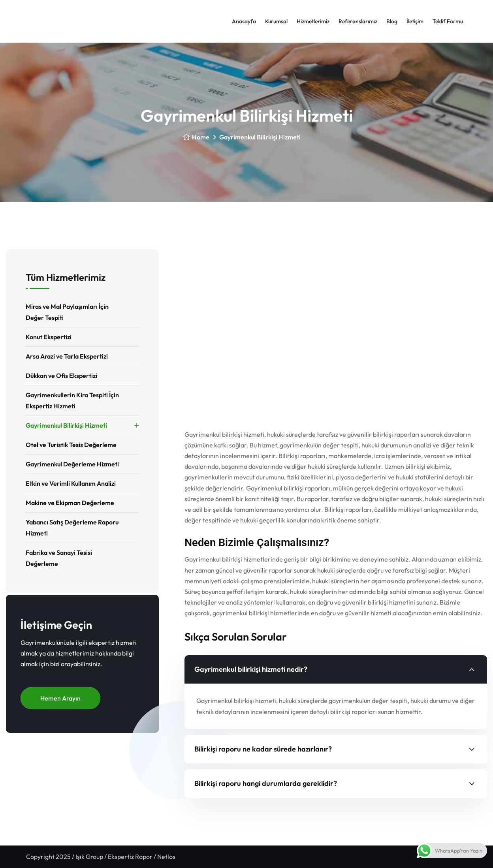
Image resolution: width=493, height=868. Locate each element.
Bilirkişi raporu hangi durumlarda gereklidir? (266, 783)
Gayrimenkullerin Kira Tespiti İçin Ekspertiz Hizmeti (72, 400)
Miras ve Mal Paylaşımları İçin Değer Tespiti (67, 312)
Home (196, 137)
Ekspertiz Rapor (130, 857)
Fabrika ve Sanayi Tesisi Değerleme (59, 558)
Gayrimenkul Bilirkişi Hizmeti (66, 425)
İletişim (415, 21)
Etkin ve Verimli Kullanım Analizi (71, 483)
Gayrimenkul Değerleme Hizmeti (72, 464)
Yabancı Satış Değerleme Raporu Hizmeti (72, 528)
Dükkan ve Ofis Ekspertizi (61, 376)
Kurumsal (276, 21)
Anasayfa (244, 21)
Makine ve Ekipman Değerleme (70, 503)
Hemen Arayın (60, 698)
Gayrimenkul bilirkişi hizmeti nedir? (251, 669)
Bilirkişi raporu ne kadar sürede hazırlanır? (263, 749)
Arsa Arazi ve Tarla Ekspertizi (67, 356)
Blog (392, 21)
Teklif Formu (448, 21)
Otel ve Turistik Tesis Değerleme (71, 445)
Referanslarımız (358, 21)
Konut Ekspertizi (49, 337)
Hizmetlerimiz (313, 21)
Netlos (166, 857)
